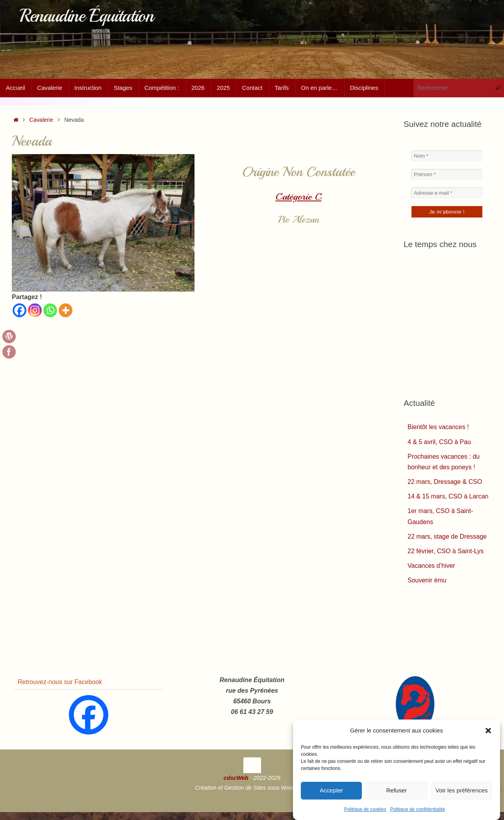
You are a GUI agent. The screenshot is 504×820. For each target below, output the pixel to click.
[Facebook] (19, 310)
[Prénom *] (447, 174)
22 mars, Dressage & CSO (445, 482)
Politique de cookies (365, 809)
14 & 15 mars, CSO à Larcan (448, 496)
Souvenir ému (427, 580)
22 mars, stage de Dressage (447, 536)
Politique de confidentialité (418, 809)
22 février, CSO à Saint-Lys (446, 551)
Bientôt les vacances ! (438, 427)
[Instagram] (35, 310)
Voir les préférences (462, 790)
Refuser (397, 790)
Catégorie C (299, 197)
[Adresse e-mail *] (447, 193)
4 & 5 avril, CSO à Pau (439, 442)
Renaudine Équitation (86, 16)
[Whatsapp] (50, 310)
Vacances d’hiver (431, 566)
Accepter (331, 790)
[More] (66, 310)
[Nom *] (447, 156)
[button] (488, 731)
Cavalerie (41, 120)
